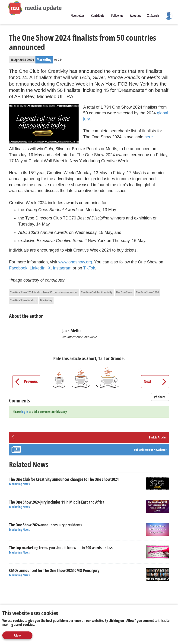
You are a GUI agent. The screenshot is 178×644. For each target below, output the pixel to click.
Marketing (46, 300)
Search (153, 15)
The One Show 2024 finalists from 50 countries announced (44, 292)
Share (160, 397)
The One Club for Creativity (97, 292)
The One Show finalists (23, 300)
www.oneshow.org (75, 262)
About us (135, 15)
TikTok (89, 268)
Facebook (18, 268)
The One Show (124, 292)
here (149, 137)
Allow (17, 635)
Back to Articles (158, 437)
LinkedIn (38, 268)
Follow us (117, 15)
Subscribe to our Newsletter (150, 450)
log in (25, 412)
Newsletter (77, 15)
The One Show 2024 (147, 292)
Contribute (98, 15)
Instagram (63, 268)
